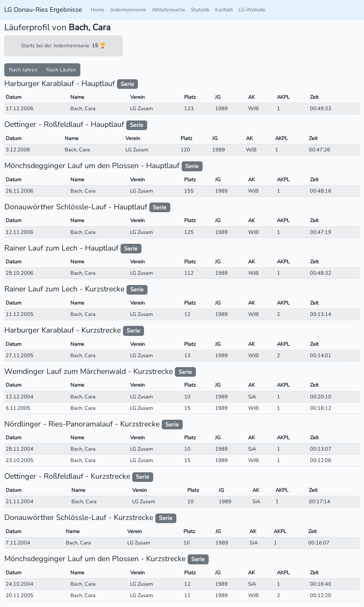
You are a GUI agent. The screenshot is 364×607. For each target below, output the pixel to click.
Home (98, 10)
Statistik (200, 10)
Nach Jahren (23, 70)
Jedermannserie (128, 10)
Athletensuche (168, 10)
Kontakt (224, 10)
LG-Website (252, 10)
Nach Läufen (61, 70)
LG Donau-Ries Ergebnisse (43, 10)
